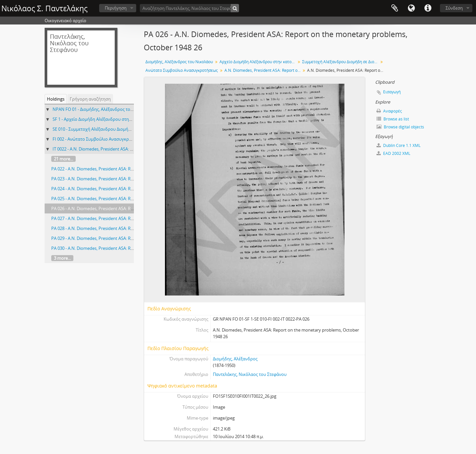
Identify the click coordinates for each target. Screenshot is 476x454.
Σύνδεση (454, 8)
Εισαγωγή (392, 92)
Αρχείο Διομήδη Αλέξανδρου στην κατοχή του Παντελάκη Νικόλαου (258, 62)
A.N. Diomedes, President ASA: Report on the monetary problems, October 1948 (263, 70)
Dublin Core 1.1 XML (398, 145)
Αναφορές (389, 111)
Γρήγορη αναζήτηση (90, 99)
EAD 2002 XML (393, 153)
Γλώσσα (411, 8)
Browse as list (393, 119)
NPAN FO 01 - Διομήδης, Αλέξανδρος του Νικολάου (103, 109)
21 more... (63, 159)
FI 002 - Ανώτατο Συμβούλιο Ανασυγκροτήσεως (99, 139)
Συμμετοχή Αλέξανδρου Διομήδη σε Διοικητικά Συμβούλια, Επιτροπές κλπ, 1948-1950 (341, 62)
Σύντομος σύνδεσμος (428, 8)
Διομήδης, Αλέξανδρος (235, 359)
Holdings (56, 99)
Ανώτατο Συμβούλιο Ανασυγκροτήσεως (182, 70)
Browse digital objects (400, 127)
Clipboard (395, 8)
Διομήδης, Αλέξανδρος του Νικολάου (179, 62)
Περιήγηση (116, 8)
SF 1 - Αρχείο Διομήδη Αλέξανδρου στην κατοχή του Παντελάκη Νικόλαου (126, 119)
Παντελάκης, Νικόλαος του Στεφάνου (250, 374)
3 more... (62, 258)
